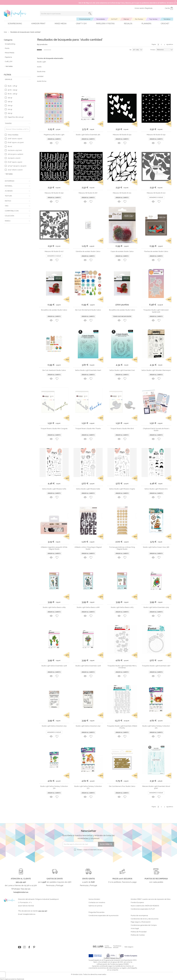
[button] (57, 143)
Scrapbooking (15, 24)
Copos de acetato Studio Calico (122, 251)
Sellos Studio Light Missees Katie (88, 489)
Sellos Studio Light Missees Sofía (54, 489)
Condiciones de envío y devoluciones (145, 919)
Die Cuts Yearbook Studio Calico (54, 370)
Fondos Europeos (137, 903)
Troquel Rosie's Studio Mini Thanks (88, 429)
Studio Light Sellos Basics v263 (122, 607)
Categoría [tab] (8, 40)
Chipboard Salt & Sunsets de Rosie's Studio (156, 429)
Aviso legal (135, 928)
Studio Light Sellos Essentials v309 (156, 607)
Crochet (165, 24)
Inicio (6, 32)
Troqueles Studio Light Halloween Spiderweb (156, 311)
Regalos (128, 24)
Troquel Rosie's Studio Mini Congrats (54, 429)
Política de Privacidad (139, 932)
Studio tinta (41, 72)
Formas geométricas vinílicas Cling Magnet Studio (122, 548)
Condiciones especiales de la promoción (104, 916)
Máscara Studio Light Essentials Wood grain (156, 787)
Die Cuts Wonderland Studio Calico (88, 310)
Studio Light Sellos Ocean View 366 (156, 547)
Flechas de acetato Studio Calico (156, 251)
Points (7, 48)
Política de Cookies (138, 935)
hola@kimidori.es (29, 914)
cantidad (40, 76)
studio (39, 67)
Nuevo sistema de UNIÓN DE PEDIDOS (145, 906)
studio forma (42, 81)
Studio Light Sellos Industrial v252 (88, 726)
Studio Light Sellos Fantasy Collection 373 (88, 787)
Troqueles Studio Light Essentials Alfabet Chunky (122, 727)
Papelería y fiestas (105, 24)
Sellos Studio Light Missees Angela (122, 489)
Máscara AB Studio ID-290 (54, 193)
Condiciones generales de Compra (144, 925)
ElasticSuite (20, 979)
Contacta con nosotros (97, 903)
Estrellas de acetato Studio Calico (88, 251)
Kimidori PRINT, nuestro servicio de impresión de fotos (151, 899)
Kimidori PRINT (38, 24)
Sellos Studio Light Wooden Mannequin (156, 370)
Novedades (101, 19)
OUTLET (114, 19)
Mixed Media (61, 24)
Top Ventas (153, 19)
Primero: (153, 50)
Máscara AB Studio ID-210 (156, 193)
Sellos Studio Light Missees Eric (156, 489)
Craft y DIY (81, 24)
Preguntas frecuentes (97, 912)
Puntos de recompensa (139, 916)
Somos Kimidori (94, 899)
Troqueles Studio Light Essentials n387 (156, 666)
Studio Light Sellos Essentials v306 (88, 666)
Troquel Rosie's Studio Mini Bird (122, 429)
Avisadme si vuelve (156, 197)
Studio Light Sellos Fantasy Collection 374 (54, 787)
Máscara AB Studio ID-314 (122, 135)
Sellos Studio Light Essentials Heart (88, 370)
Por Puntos (139, 19)
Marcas (126, 19)
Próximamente (85, 19)
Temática (167, 19)
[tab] (17, 79)
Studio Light (41, 62)
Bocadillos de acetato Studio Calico (54, 310)
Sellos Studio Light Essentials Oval (122, 370)
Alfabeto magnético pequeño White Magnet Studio (54, 548)
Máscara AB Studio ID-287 (88, 193)
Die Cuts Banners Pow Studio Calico (122, 786)
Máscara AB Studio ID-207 (54, 251)
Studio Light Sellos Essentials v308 (54, 666)
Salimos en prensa (95, 906)
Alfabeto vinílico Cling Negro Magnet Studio (88, 548)
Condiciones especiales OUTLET (143, 909)
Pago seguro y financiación (141, 922)
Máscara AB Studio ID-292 (156, 135)
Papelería (8, 57)
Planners (146, 24)
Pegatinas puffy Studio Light (54, 135)
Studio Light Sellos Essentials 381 (88, 135)
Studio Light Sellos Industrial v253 (54, 726)
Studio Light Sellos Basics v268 (88, 607)
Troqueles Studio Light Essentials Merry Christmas (122, 667)
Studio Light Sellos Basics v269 (54, 607)
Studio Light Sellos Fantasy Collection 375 (156, 727)
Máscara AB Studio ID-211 (122, 193)
